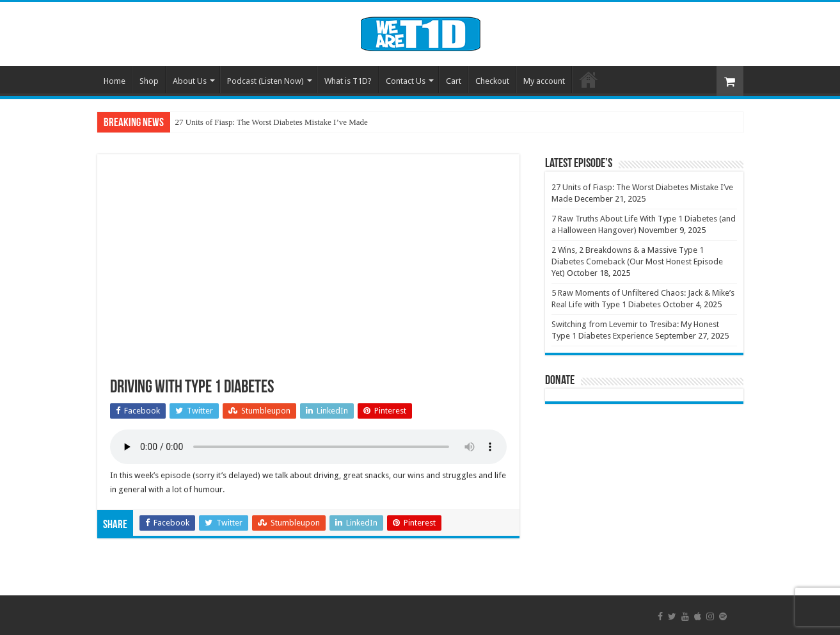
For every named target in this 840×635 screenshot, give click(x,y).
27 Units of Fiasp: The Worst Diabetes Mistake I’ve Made (272, 122)
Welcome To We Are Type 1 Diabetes (589, 79)
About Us (190, 81)
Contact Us (406, 81)
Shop (149, 81)
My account (544, 81)
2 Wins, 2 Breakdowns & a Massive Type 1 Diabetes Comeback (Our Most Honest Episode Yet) (637, 261)
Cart (454, 81)
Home (115, 81)
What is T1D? (348, 81)
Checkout (492, 81)
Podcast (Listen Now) (265, 81)
